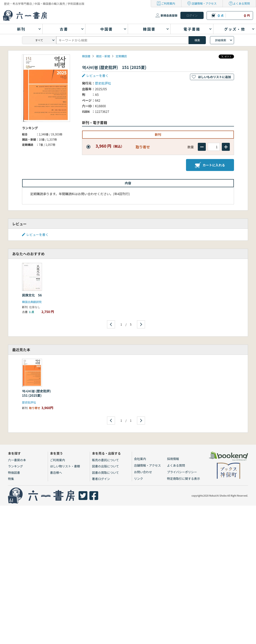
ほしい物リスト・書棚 (65, 466)
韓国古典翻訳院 (32, 302)
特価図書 (14, 473)
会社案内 (140, 459)
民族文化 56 (32, 295)
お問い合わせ (143, 472)
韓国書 (86, 56)
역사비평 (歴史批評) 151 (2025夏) (38, 393)
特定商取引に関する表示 (183, 479)
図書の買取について (105, 473)
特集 (11, 479)
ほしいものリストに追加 (214, 77)
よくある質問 (241, 3)
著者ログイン (101, 479)
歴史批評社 (103, 83)
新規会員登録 (169, 15)
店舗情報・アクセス (204, 3)
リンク (138, 479)
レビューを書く (97, 76)
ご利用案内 (168, 3)
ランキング (15, 466)
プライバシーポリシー (182, 472)
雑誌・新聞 (103, 56)
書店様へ (56, 473)
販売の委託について (105, 460)
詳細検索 (221, 40)
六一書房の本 (17, 460)
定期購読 (121, 56)
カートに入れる (210, 165)
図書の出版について (105, 466)
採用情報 (173, 459)
